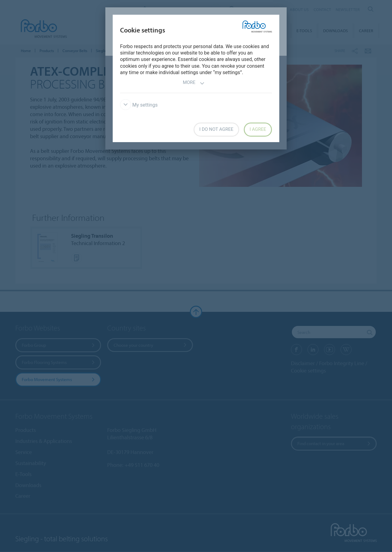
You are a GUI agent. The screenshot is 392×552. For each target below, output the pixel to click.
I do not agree (216, 129)
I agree (258, 129)
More (194, 83)
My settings (139, 105)
